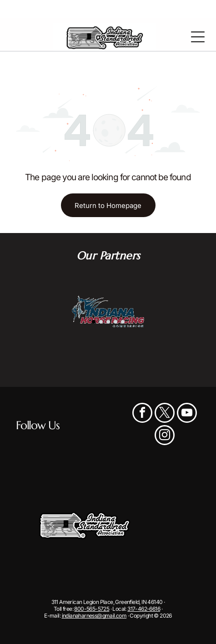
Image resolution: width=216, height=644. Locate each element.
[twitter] (165, 414)
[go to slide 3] (108, 322)
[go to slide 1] (94, 322)
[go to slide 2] (101, 322)
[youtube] (187, 414)
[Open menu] (198, 37)
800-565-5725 (92, 609)
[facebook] (142, 414)
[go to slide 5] (123, 322)
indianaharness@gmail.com (94, 616)
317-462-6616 (144, 609)
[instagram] (165, 436)
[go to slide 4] (116, 322)
